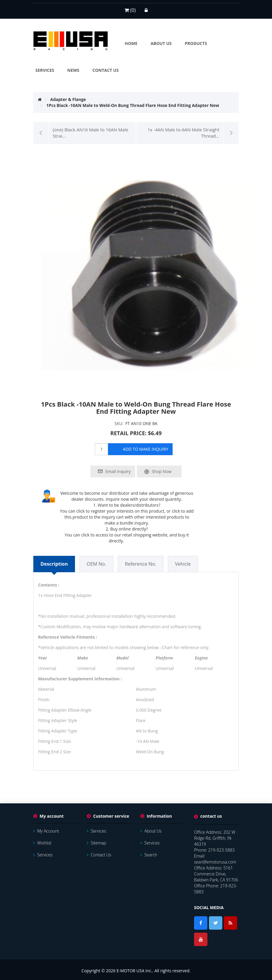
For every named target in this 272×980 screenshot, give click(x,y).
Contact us (99, 855)
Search (149, 855)
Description (54, 564)
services (43, 855)
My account (46, 831)
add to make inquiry (146, 449)
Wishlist (42, 843)
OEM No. (96, 564)
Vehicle (183, 564)
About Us (151, 831)
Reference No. (141, 564)
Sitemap (96, 843)
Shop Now (162, 471)
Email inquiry (118, 471)
